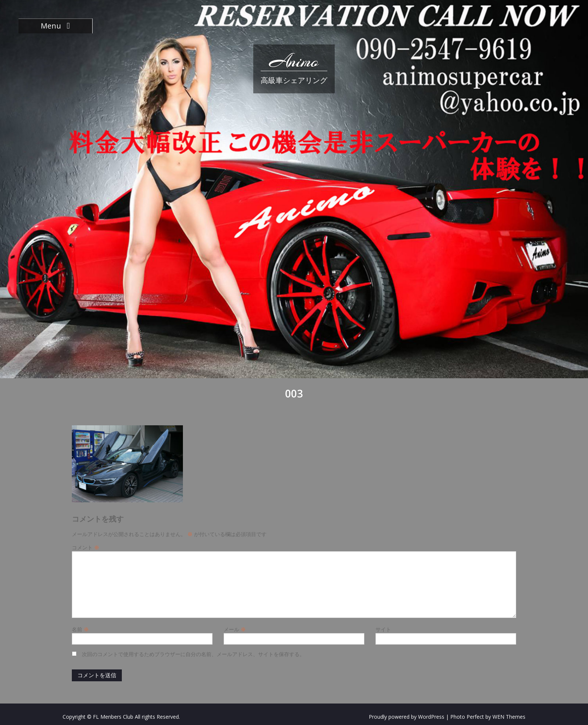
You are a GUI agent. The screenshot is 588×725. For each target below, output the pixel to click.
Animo (294, 61)
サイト (383, 629)
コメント (86, 547)
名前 (80, 629)
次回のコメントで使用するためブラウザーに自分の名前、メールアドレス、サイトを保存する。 (193, 654)
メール (235, 629)
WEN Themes (509, 717)
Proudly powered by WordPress (407, 717)
